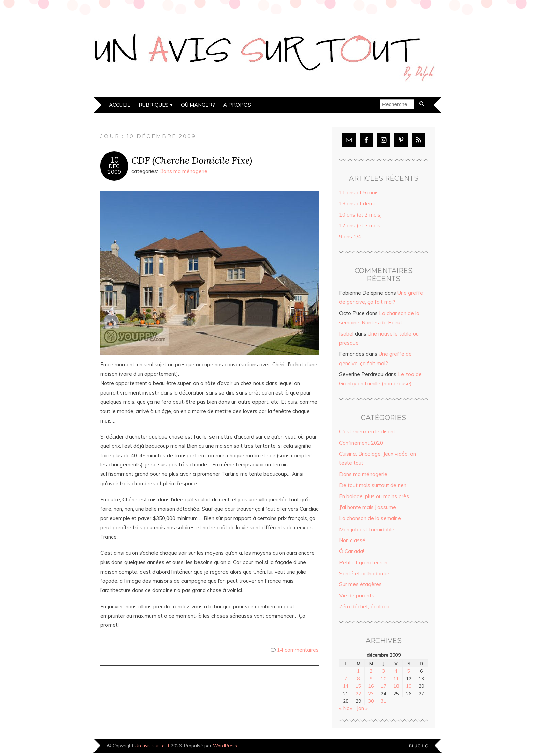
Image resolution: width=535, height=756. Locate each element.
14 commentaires (298, 650)
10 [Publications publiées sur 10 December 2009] (384, 678)
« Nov (346, 708)
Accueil (120, 105)
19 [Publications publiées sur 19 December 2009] (409, 686)
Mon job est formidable (367, 529)
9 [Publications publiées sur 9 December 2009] (371, 678)
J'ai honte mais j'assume (368, 507)
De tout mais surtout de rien (373, 485)
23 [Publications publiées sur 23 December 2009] (371, 693)
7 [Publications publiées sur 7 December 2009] (346, 678)
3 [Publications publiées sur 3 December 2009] (384, 671)
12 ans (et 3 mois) (361, 226)
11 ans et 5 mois (359, 192)
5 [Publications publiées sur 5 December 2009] (409, 671)
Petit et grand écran (363, 562)
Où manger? (198, 105)
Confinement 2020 (361, 443)
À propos (237, 105)
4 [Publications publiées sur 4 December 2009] (396, 671)
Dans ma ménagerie (183, 171)
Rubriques (154, 105)
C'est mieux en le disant (367, 432)
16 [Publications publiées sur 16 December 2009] (371, 686)
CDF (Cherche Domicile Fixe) (192, 160)
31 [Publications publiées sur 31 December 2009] (384, 701)
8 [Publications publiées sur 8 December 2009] (358, 678)
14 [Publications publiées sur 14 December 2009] (346, 686)
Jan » (362, 708)
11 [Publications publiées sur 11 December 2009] (396, 678)
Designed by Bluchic (418, 746)
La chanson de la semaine (370, 518)
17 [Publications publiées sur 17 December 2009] (384, 686)
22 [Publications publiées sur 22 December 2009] (358, 693)
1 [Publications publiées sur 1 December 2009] (358, 671)
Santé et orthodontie (364, 573)
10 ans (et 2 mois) (361, 215)
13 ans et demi (357, 203)
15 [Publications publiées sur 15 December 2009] (358, 686)
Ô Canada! (352, 551)
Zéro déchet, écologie (365, 606)
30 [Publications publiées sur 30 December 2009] (371, 701)
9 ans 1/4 (350, 236)
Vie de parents (357, 596)
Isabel (346, 334)
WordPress (225, 746)
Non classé (352, 540)
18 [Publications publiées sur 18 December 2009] (396, 686)
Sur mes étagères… (362, 584)
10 (114, 160)
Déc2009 (114, 169)
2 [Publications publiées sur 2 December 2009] (371, 671)
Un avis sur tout (152, 746)
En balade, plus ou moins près (374, 496)
